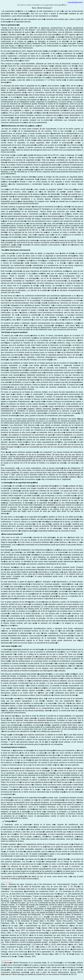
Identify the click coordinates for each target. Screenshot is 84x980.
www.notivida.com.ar (75, 2)
